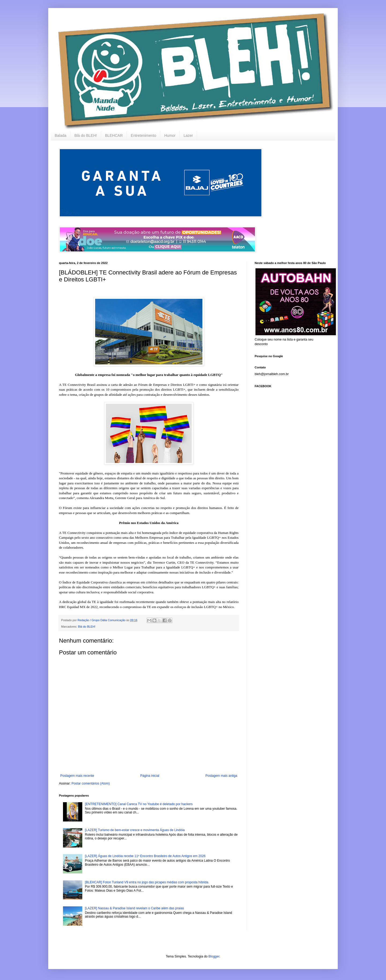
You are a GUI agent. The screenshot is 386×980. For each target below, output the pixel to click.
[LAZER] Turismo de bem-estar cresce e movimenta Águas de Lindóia (135, 830)
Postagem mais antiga (221, 776)
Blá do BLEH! (86, 135)
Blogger (214, 956)
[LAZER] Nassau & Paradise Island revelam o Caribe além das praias (135, 908)
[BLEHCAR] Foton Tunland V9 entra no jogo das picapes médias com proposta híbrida (147, 882)
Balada (61, 135)
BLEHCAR (114, 135)
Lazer (188, 135)
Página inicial (150, 776)
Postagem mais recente (77, 776)
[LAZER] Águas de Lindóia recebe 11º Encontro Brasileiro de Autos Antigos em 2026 (145, 856)
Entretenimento (144, 135)
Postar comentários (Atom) (91, 783)
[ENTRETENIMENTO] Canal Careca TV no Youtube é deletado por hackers (139, 804)
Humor (170, 135)
